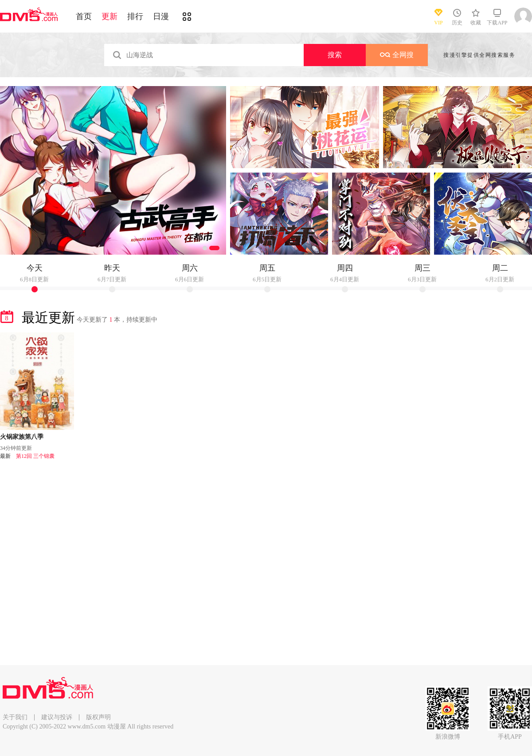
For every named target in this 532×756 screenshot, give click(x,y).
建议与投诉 (57, 717)
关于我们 (15, 717)
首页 (84, 16)
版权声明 (98, 717)
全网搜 (397, 55)
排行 (135, 16)
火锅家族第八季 (22, 437)
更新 (110, 16)
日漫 (161, 16)
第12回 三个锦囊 (35, 456)
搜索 (335, 55)
